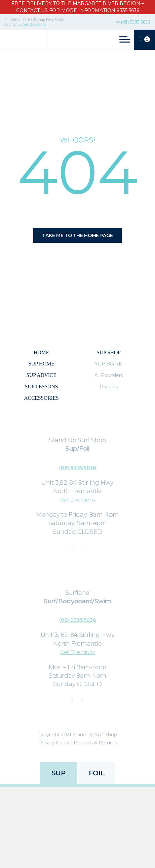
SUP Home (41, 364)
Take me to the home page (77, 235)
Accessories (41, 398)
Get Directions (34, 24)
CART (145, 40)
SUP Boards (109, 364)
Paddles (109, 387)
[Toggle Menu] (125, 39)
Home (41, 352)
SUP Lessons (42, 387)
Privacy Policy (54, 743)
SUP (59, 773)
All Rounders (109, 375)
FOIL (97, 773)
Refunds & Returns (95, 743)
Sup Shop (108, 352)
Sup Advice (41, 375)
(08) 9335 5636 (135, 22)
